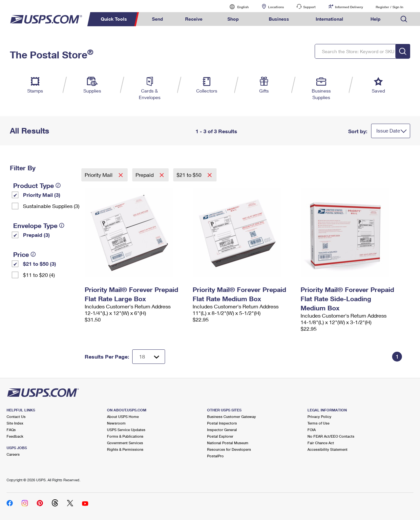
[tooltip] (58, 185)
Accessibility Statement (327, 449)
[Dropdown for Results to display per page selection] (149, 357)
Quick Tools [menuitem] (114, 19)
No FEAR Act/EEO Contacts (331, 436)
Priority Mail (99, 175)
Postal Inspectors (222, 423)
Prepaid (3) (36, 235)
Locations (276, 7)
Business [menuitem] (279, 19)
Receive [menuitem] (194, 19)
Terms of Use (318, 423)
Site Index (15, 423)
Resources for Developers (229, 449)
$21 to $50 (190, 175)
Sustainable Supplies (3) (51, 206)
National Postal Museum (228, 443)
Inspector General (222, 430)
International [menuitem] (329, 19)
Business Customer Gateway (231, 416)
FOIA (312, 430)
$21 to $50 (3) (40, 264)
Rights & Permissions (125, 449)
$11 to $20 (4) (39, 275)
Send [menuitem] (157, 19)
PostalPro (215, 456)
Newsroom (116, 423)
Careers (13, 454)
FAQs (11, 430)
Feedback (15, 436)
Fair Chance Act (321, 443)
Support (309, 7)
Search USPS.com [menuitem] (404, 19)
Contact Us (16, 416)
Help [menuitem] (376, 19)
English (236, 7)
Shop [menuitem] (233, 19)
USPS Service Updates (126, 430)
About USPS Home (123, 416)
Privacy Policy (319, 416)
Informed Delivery (349, 7)
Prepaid (145, 175)
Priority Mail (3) (42, 195)
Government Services (125, 443)
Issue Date (388, 131)
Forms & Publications (125, 436)
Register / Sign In (389, 7)
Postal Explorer (220, 436)
